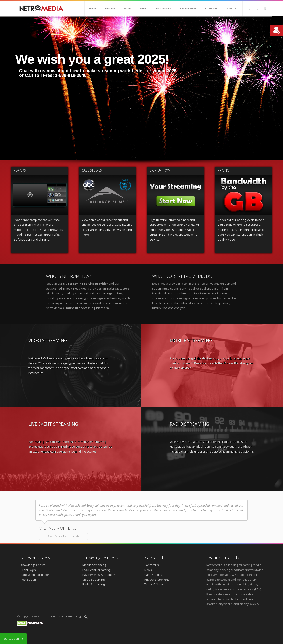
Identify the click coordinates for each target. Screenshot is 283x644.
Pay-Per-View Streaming (99, 575)
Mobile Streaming (94, 565)
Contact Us (152, 565)
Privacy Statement (157, 580)
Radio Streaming (94, 584)
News (148, 570)
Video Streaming (94, 580)
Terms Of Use (154, 584)
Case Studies (153, 575)
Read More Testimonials (63, 536)
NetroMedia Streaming (66, 616)
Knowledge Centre (33, 565)
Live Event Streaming (96, 570)
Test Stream (29, 580)
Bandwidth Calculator (35, 575)
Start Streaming (13, 638)
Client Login (28, 570)
